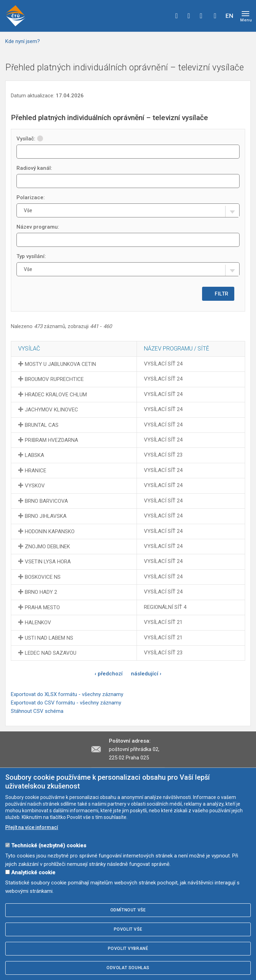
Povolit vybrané (128, 948)
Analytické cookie (33, 873)
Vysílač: (30, 139)
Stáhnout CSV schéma (37, 711)
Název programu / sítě (177, 349)
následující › (146, 674)
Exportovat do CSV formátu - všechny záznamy (66, 703)
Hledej (215, 16)
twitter (189, 16)
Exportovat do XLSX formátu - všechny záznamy (67, 694)
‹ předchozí (109, 674)
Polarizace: (31, 197)
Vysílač (29, 349)
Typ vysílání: (31, 256)
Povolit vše (128, 929)
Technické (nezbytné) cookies (49, 846)
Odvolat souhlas (128, 968)
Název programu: (38, 227)
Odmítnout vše (128, 910)
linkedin (201, 16)
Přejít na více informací (32, 827)
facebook (177, 16)
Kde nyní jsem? (23, 41)
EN (229, 16)
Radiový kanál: (34, 168)
